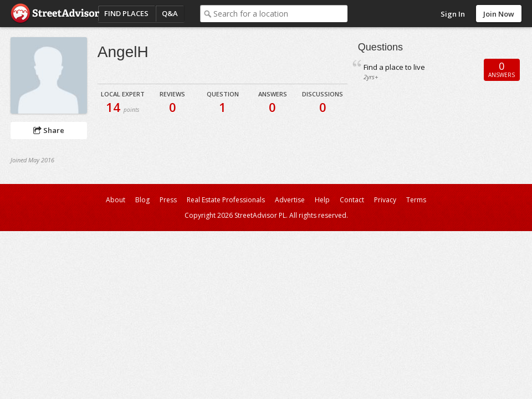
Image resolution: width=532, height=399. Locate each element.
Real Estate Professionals (226, 200)
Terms (416, 200)
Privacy (385, 200)
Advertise (290, 200)
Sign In (453, 14)
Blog (142, 200)
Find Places (126, 13)
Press (168, 200)
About (116, 200)
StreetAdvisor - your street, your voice (55, 14)
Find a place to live (394, 67)
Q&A (170, 13)
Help (322, 200)
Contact (352, 200)
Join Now (499, 14)
